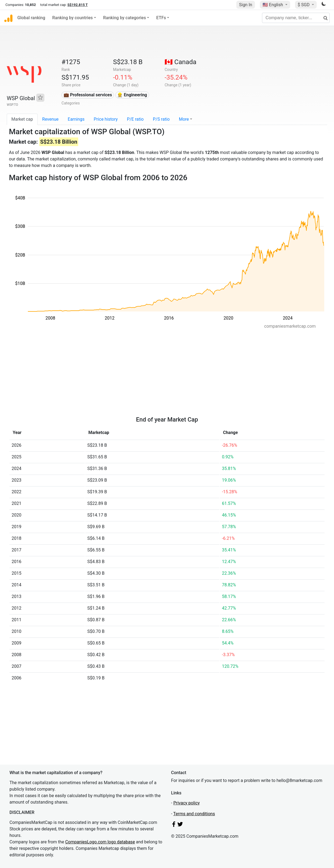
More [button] (184, 119)
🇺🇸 (273, 5)
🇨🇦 (181, 62)
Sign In (245, 5)
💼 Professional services (88, 95)
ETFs (161, 18)
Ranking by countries (73, 18)
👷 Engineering (132, 95)
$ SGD (304, 5)
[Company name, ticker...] (296, 18)
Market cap (22, 119)
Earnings (76, 119)
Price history (106, 119)
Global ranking (31, 18)
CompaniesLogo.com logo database (100, 842)
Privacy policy (186, 803)
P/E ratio (135, 119)
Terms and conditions (194, 814)
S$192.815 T (78, 5)
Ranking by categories (125, 18)
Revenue (50, 119)
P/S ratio (161, 119)
